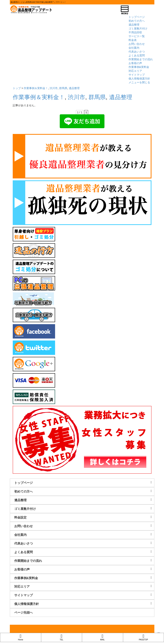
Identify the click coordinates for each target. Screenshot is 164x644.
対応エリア (135, 71)
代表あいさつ (137, 52)
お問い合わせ (137, 44)
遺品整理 (134, 25)
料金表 (133, 40)
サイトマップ (137, 75)
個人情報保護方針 (139, 79)
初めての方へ (137, 21)
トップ (17, 88)
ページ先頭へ (24, 612)
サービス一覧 (137, 36)
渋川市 (54, 88)
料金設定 (84, 517)
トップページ (137, 17)
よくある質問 (137, 55)
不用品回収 (135, 32)
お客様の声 (135, 63)
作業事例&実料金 (139, 67)
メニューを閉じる (139, 82)
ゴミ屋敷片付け (138, 28)
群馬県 (63, 88)
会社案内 (134, 48)
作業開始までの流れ (141, 59)
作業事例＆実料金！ (36, 88)
